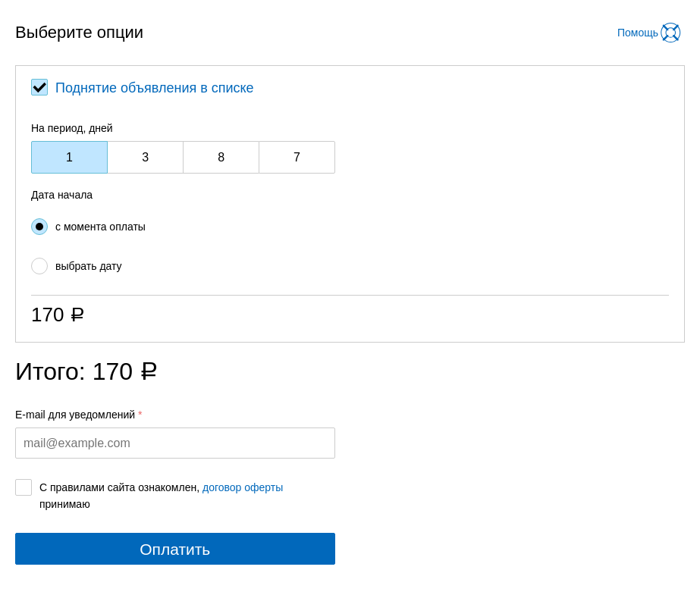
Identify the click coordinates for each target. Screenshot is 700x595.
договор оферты (243, 487)
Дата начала (62, 195)
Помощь (638, 33)
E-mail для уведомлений (75, 415)
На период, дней (72, 128)
